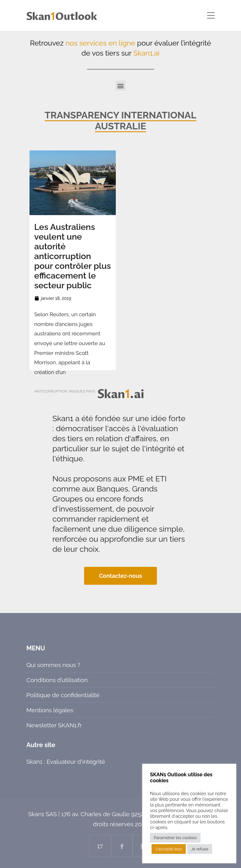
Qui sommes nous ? (53, 665)
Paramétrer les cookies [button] (175, 838)
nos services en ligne (100, 43)
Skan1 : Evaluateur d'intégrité (66, 762)
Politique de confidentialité (63, 695)
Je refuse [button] (200, 849)
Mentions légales (50, 710)
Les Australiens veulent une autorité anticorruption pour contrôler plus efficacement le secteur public (72, 256)
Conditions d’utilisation (57, 680)
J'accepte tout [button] (169, 849)
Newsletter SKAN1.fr (54, 725)
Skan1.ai (147, 53)
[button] (121, 86)
